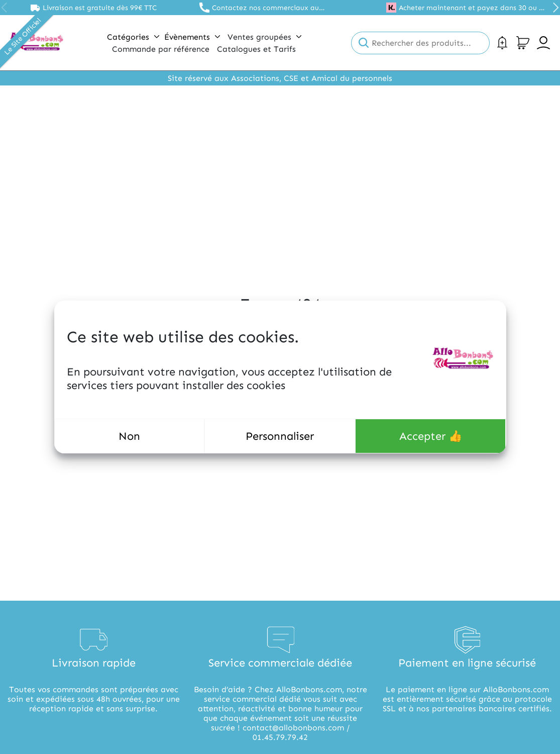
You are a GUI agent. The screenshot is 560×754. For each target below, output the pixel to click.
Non (129, 436)
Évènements (192, 37)
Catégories (133, 37)
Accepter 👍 (431, 436)
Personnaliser (280, 436)
